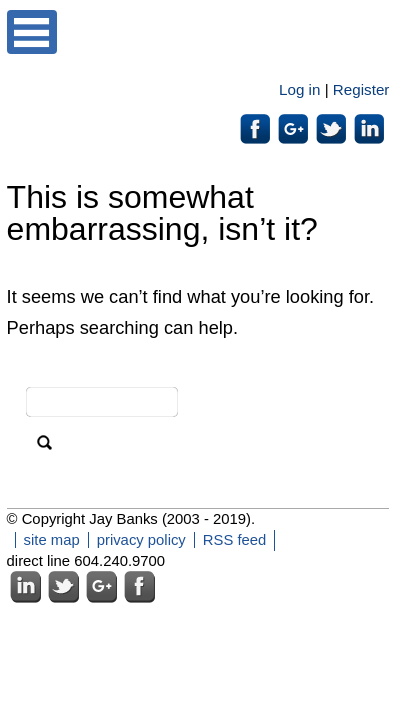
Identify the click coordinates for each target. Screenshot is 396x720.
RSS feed (235, 540)
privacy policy (141, 540)
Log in (299, 89)
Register (361, 89)
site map (52, 540)
